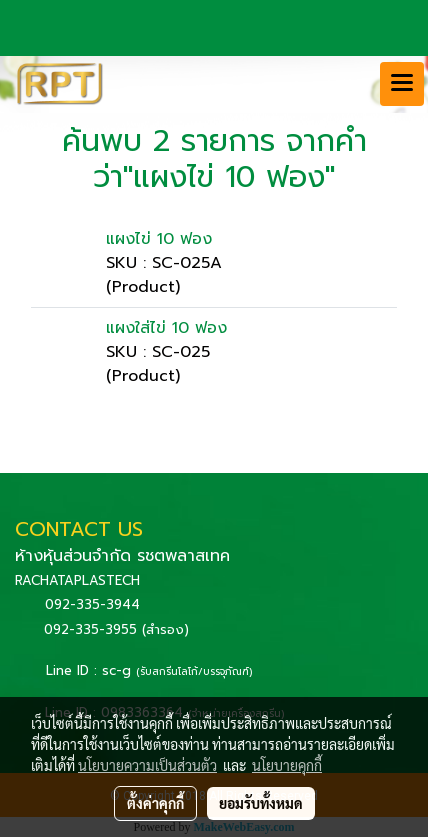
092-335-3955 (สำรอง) (116, 629)
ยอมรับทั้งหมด (261, 803)
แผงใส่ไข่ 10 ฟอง (166, 328)
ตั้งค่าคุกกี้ (155, 803)
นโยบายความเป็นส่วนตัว (147, 765)
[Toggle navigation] (402, 84)
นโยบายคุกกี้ (287, 765)
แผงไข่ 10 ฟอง (159, 239)
